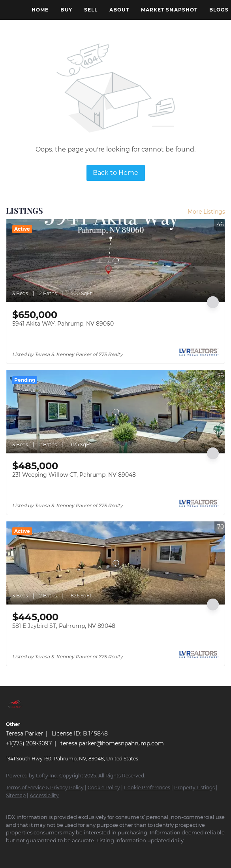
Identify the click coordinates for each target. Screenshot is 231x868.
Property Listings (194, 787)
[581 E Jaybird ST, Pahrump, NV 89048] (115, 563)
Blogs (219, 10)
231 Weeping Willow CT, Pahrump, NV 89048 (74, 475)
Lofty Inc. (47, 776)
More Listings (206, 212)
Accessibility (44, 795)
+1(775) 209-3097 (29, 743)
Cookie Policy (104, 787)
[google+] (26, 852)
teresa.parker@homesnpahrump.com (112, 743)
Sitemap (16, 795)
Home (40, 10)
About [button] (119, 10)
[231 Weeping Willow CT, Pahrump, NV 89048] (115, 412)
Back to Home (115, 173)
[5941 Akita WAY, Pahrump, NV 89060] (115, 261)
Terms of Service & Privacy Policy (45, 787)
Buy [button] (66, 10)
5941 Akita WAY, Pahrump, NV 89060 (63, 324)
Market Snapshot (169, 10)
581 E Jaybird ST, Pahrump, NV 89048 (64, 626)
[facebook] (10, 852)
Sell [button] (91, 10)
